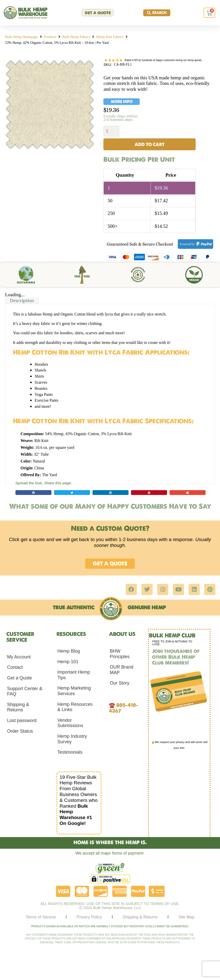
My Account (19, 658)
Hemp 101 (68, 662)
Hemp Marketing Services (74, 692)
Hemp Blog (69, 652)
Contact (15, 668)
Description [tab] (22, 301)
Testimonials (70, 753)
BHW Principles (120, 655)
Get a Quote (20, 679)
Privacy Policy (89, 918)
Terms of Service (41, 918)
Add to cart (150, 145)
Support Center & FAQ (25, 692)
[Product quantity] (111, 131)
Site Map (186, 918)
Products (50, 37)
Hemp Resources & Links (75, 708)
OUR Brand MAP (122, 671)
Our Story (120, 684)
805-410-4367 (124, 709)
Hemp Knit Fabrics (110, 37)
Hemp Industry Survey (72, 740)
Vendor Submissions (70, 724)
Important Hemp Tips (74, 676)
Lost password (22, 721)
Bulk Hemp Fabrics (76, 37)
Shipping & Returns (18, 708)
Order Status (20, 732)
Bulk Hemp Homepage (21, 37)
